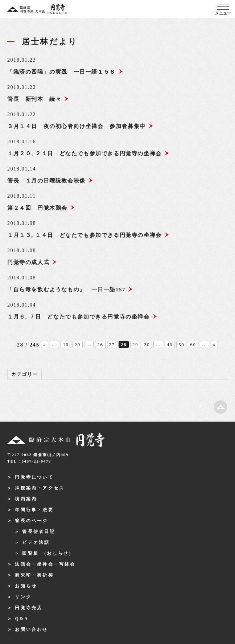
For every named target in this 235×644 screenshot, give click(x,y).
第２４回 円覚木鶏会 (41, 208)
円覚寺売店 (29, 608)
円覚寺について (34, 477)
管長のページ (31, 521)
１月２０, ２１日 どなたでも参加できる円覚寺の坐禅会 (88, 153)
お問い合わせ (31, 629)
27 (112, 344)
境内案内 (26, 499)
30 (147, 344)
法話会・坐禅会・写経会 (45, 564)
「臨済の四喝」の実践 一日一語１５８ (65, 72)
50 (181, 344)
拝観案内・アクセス (40, 488)
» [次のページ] (214, 344)
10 (66, 344)
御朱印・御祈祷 (34, 575)
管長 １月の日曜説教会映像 (50, 181)
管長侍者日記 (39, 532)
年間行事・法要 (34, 510)
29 (135, 344)
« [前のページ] (45, 344)
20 (78, 344)
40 (170, 344)
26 (100, 344)
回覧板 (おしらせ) (47, 553)
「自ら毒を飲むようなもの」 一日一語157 (70, 290)
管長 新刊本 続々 (38, 99)
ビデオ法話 (36, 542)
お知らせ (26, 586)
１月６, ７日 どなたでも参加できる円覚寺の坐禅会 (82, 317)
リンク (23, 597)
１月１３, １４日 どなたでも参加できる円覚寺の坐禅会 (88, 235)
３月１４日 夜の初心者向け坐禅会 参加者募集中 (80, 126)
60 (193, 344)
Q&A (22, 619)
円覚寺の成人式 (32, 262)
